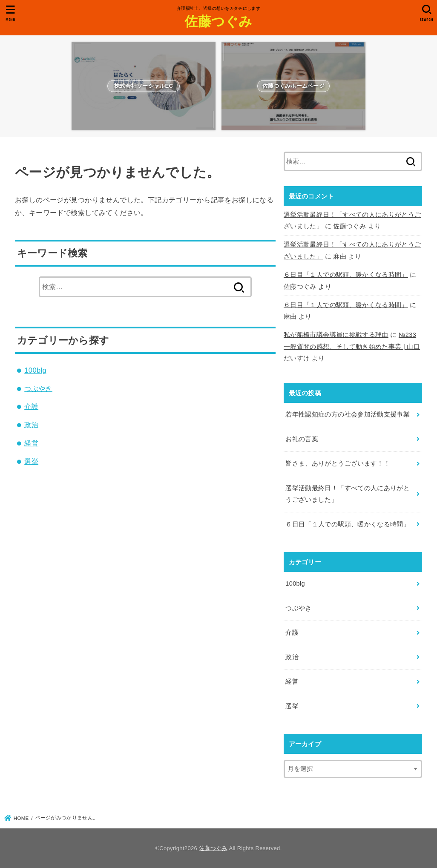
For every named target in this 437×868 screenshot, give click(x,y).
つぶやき (38, 388)
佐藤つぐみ (218, 21)
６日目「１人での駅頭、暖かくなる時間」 (346, 275)
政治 (31, 425)
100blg (35, 370)
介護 (31, 406)
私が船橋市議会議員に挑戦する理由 (336, 335)
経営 (31, 443)
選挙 (31, 461)
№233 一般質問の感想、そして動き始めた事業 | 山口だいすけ (352, 346)
